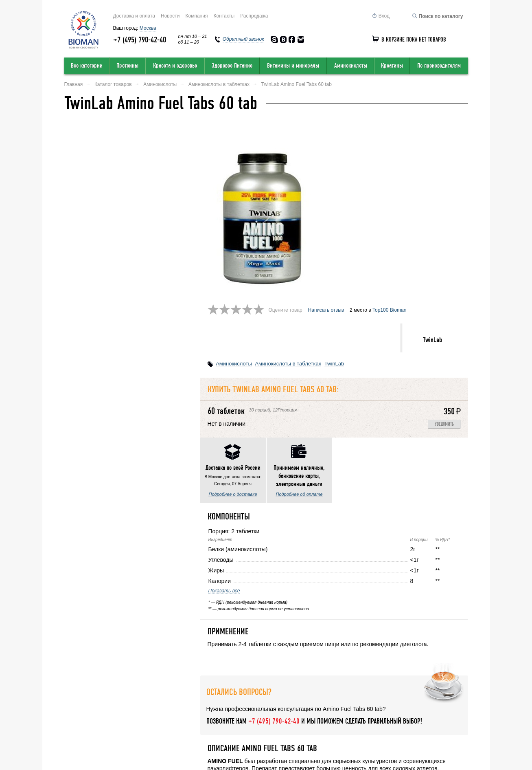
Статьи (460, 714)
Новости (170, 16)
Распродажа (254, 16)
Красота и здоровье (175, 66)
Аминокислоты (351, 66)
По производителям (439, 66)
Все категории (87, 66)
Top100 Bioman (389, 135)
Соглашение (417, 714)
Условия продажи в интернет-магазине (221, 714)
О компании (79, 714)
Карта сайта (305, 714)
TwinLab (432, 165)
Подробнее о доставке (97, 361)
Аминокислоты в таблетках (288, 188)
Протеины (127, 66)
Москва (148, 28)
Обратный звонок (361, 714)
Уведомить (444, 249)
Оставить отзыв (133, 714)
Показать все (81, 457)
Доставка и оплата (134, 16)
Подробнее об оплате (163, 361)
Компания (196, 16)
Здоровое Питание (232, 66)
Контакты (224, 16)
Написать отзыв (326, 135)
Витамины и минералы (293, 66)
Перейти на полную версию (96, 748)
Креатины (392, 66)
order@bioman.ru (250, 744)
